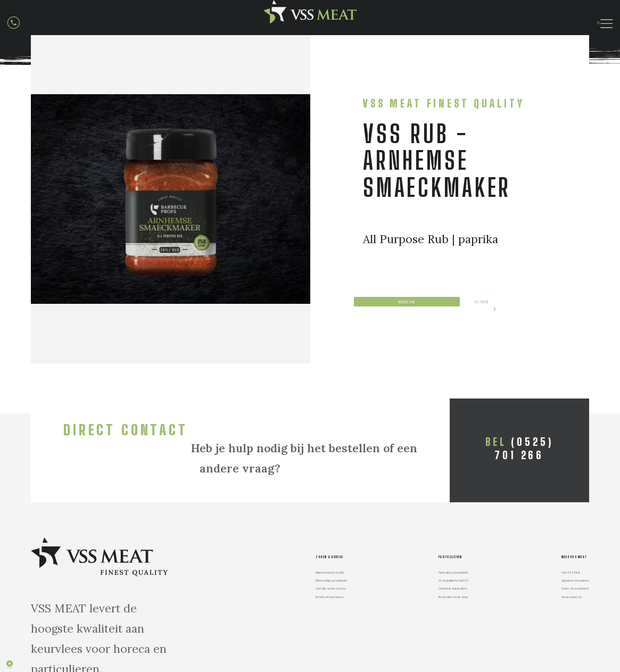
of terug (402, 357)
